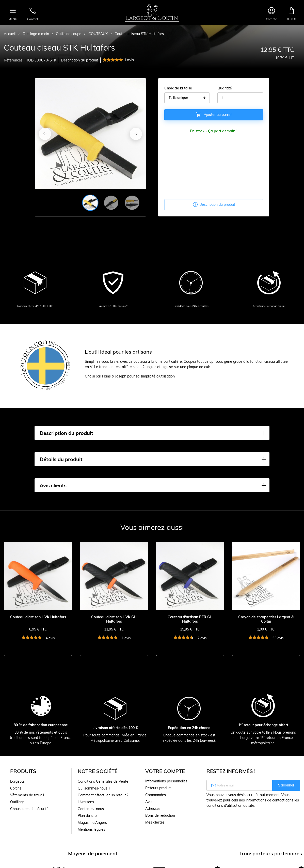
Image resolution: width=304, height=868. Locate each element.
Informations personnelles (166, 781)
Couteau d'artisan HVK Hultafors (38, 617)
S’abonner (286, 785)
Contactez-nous (91, 809)
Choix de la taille (178, 88)
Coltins (16, 788)
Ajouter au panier (214, 115)
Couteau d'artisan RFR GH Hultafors (190, 619)
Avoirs (150, 802)
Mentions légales (91, 829)
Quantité (225, 88)
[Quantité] (240, 98)
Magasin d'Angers (92, 823)
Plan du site (87, 816)
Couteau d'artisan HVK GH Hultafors (114, 619)
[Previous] (45, 134)
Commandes (156, 795)
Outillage (17, 802)
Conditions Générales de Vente (103, 781)
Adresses (153, 809)
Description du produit (79, 60)
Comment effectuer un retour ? (103, 795)
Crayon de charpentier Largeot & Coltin (266, 619)
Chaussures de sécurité (29, 809)
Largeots (17, 781)
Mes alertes (155, 822)
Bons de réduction (160, 815)
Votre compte (165, 771)
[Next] (136, 134)
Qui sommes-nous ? (94, 788)
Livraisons (86, 802)
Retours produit (158, 788)
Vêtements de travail (27, 795)
